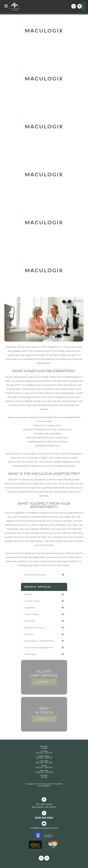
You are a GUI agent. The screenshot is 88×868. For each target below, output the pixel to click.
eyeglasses (30, 608)
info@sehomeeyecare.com (44, 828)
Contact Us (43, 719)
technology (30, 654)
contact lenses (32, 601)
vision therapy (32, 614)
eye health (30, 621)
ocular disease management (39, 648)
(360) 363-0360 (44, 818)
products (29, 634)
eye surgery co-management (39, 641)
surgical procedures (34, 628)
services (28, 594)
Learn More (43, 682)
